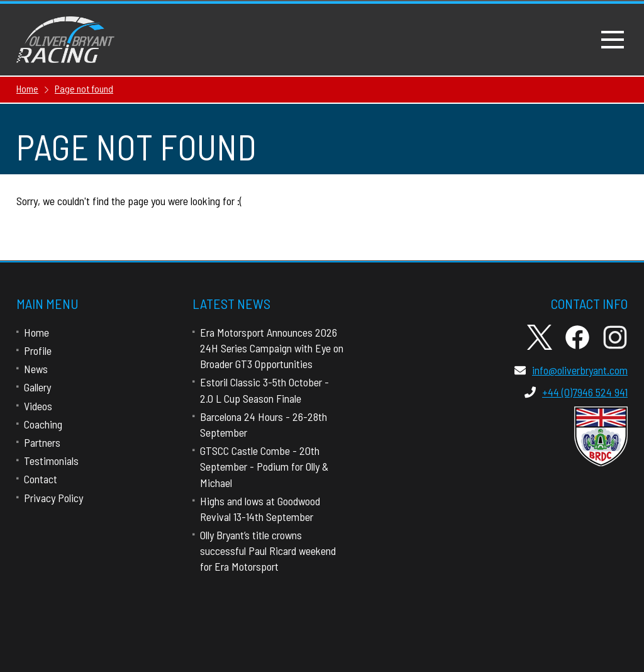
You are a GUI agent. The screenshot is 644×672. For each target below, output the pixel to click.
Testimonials (51, 461)
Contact (41, 479)
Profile (38, 350)
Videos (38, 406)
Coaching (43, 424)
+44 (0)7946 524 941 (576, 392)
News (36, 369)
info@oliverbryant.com (571, 370)
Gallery (37, 387)
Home (36, 332)
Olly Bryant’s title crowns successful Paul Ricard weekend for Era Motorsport (268, 551)
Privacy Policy (53, 498)
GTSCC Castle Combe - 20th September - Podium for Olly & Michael (264, 466)
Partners (42, 442)
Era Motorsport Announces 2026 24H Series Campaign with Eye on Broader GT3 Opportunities (272, 348)
